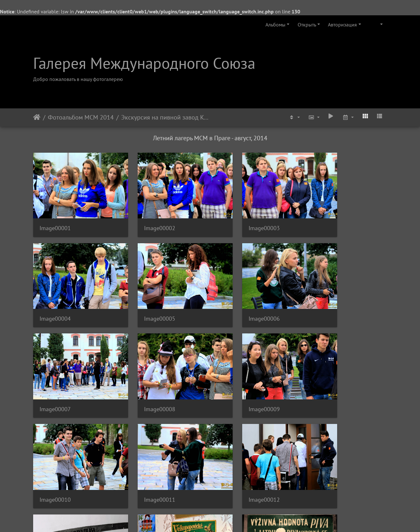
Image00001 (55, 219)
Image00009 (55, 381)
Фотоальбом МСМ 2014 (81, 117)
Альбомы (275, 25)
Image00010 (146, 381)
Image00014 (146, 462)
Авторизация (342, 25)
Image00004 (328, 219)
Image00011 (237, 381)
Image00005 (55, 300)
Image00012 (328, 381)
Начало (37, 117)
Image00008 (328, 300)
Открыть (307, 25)
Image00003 (237, 219)
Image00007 (237, 300)
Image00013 (55, 462)
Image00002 (146, 219)
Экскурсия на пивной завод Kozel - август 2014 (165, 117)
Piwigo (219, 519)
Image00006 (146, 300)
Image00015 (237, 461)
